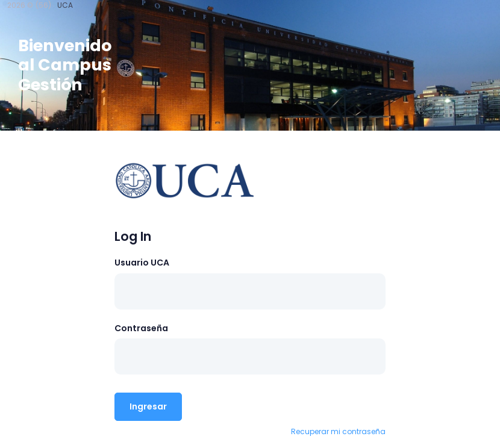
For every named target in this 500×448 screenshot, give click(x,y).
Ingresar (148, 406)
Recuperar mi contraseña (338, 431)
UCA (65, 5)
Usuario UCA (142, 263)
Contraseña (141, 328)
